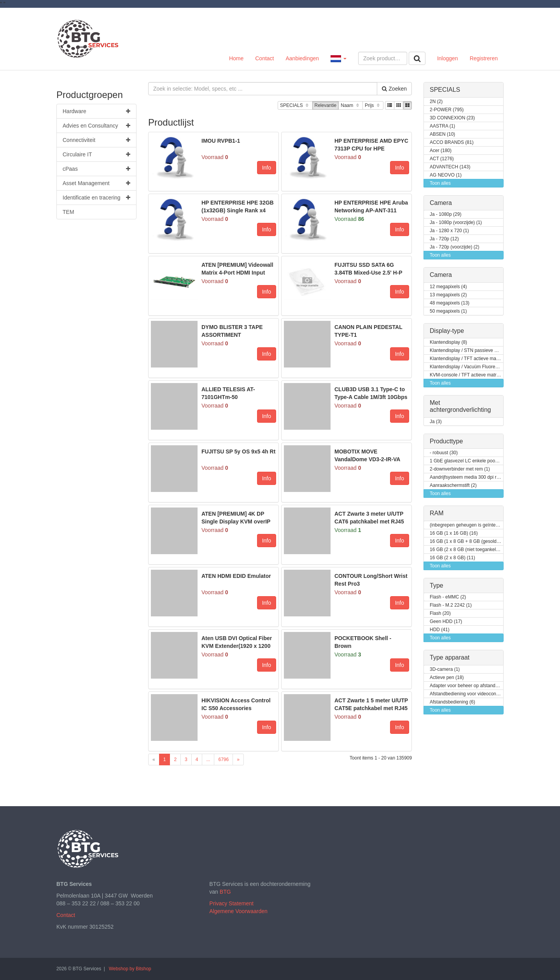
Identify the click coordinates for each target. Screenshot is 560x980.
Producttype (446, 441)
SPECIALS (295, 106)
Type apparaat (450, 657)
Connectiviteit (96, 140)
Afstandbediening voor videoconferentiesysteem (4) (467, 694)
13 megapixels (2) (448, 295)
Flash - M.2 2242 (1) (451, 605)
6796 (223, 759)
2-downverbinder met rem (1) (460, 469)
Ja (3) (436, 422)
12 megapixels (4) (448, 287)
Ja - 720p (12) (444, 239)
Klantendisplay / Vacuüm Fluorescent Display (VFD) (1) (467, 367)
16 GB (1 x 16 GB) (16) (454, 533)
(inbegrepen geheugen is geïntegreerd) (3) (467, 525)
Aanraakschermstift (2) (453, 486)
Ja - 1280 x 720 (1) (449, 231)
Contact (264, 58)
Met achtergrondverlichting (460, 406)
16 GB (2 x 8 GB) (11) (452, 558)
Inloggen (448, 58)
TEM (68, 212)
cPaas (96, 169)
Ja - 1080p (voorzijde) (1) (456, 223)
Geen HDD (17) (446, 622)
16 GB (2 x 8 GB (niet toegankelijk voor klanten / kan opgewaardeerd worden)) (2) (467, 550)
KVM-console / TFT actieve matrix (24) (467, 375)
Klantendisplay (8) (448, 342)
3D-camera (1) (445, 669)
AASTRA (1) (442, 126)
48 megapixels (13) (450, 303)
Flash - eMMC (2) (448, 597)
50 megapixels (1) (448, 311)
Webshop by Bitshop (130, 969)
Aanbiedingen (302, 58)
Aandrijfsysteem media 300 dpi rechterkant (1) (467, 477)
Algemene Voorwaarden (238, 911)
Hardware (96, 111)
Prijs (373, 106)
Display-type (447, 331)
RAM (437, 513)
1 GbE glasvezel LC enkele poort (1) (467, 461)
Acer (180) (441, 151)
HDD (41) (440, 630)
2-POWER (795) (447, 110)
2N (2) (436, 102)
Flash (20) (440, 613)
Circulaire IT (96, 154)
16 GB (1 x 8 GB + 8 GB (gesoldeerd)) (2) (467, 542)
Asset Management (96, 183)
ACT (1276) (442, 159)
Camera (441, 203)
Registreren (484, 58)
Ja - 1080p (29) (445, 214)
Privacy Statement (231, 903)
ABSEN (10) (442, 134)
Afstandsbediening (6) (452, 702)
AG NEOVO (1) (446, 175)
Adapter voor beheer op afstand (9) (466, 686)
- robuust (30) (444, 453)
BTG (225, 892)
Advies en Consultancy (96, 126)
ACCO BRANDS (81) (452, 143)
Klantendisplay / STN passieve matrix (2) (467, 351)
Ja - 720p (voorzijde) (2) (454, 247)
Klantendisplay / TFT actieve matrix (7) (467, 359)
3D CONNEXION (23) (452, 118)
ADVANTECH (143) (450, 167)
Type (437, 585)
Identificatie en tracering (96, 198)
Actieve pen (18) (447, 678)
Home (236, 58)
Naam (351, 106)
